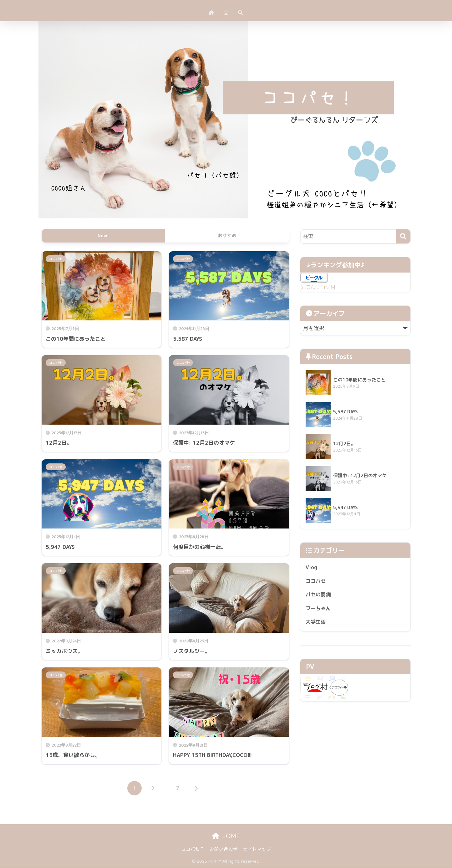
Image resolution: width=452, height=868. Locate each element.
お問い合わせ (224, 849)
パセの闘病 (319, 596)
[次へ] (196, 789)
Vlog (311, 567)
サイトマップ (257, 849)
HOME (226, 836)
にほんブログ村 (319, 287)
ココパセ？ (193, 849)
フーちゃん (319, 609)
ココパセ (56, 259)
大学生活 (316, 623)
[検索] (403, 236)
